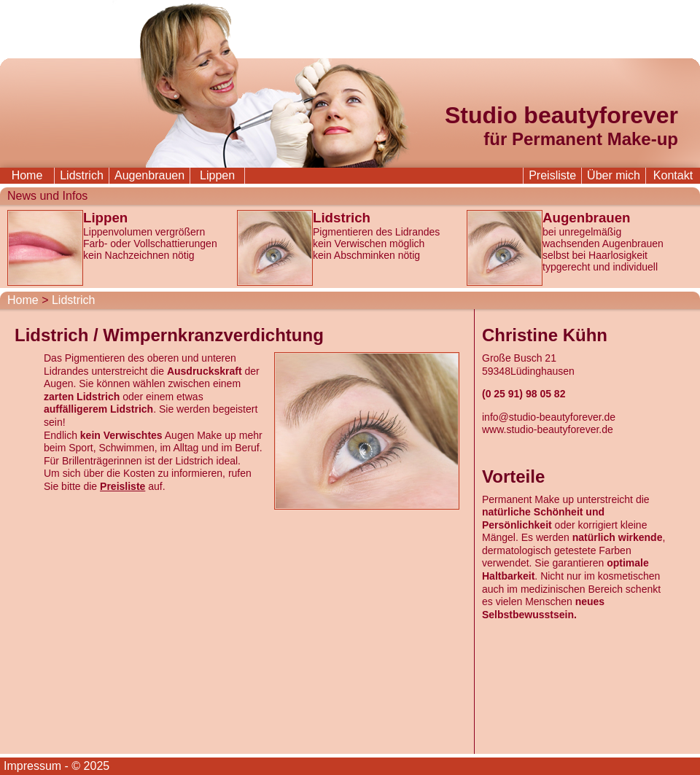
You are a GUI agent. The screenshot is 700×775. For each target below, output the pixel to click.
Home (27, 175)
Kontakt (673, 175)
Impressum (32, 766)
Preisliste (552, 175)
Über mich (614, 175)
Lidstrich (82, 175)
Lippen (217, 175)
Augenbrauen (149, 175)
